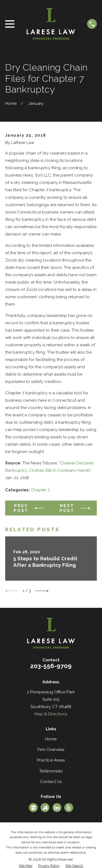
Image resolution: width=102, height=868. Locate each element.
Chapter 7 (40, 490)
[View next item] (42, 591)
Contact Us (51, 782)
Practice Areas (51, 760)
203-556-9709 (51, 666)
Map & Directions (51, 714)
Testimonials (51, 771)
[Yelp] (69, 808)
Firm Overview (51, 750)
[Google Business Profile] (33, 808)
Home (51, 739)
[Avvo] (45, 808)
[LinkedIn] (57, 808)
